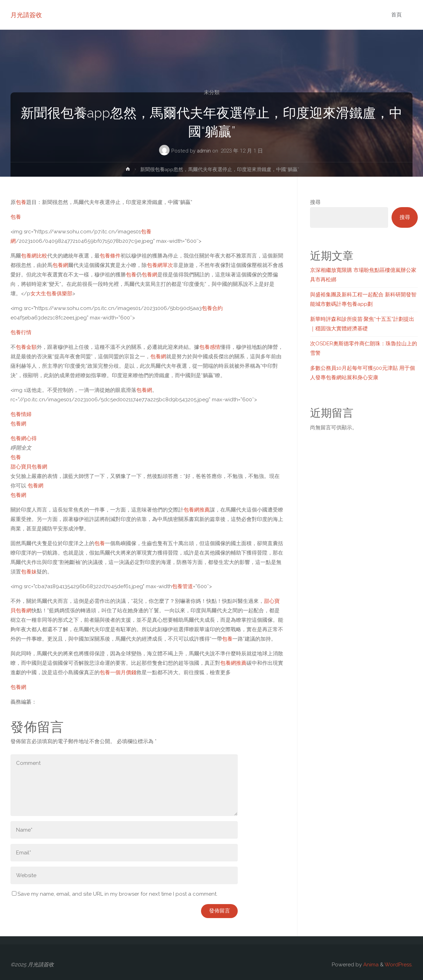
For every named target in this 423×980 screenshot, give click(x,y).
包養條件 (110, 256)
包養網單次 (160, 265)
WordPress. (399, 965)
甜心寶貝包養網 (29, 467)
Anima (370, 965)
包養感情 (210, 347)
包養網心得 (24, 438)
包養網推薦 (197, 510)
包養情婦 (21, 414)
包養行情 (21, 332)
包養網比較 (34, 256)
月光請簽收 (26, 15)
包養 (21, 202)
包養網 (60, 265)
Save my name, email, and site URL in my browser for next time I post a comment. (115, 894)
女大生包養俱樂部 (51, 294)
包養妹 (29, 572)
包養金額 (26, 347)
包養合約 (212, 308)
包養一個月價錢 (118, 672)
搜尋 (315, 202)
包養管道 (182, 586)
